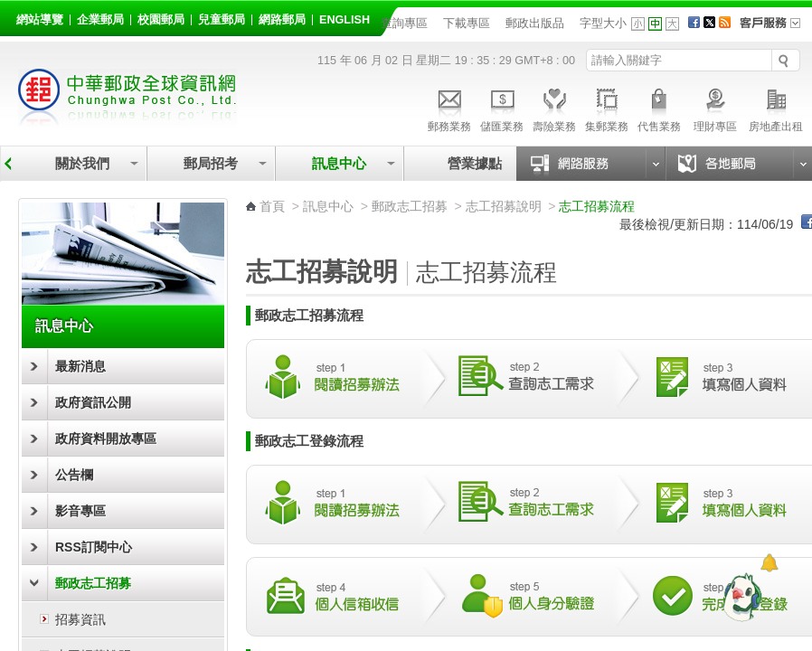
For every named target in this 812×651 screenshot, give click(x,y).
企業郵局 (100, 20)
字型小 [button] (638, 24)
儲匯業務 (502, 108)
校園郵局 (161, 20)
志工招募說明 (504, 206)
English (345, 20)
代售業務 (659, 108)
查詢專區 (404, 23)
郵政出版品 (535, 23)
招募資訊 (80, 619)
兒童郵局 (222, 20)
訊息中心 (339, 163)
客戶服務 (776, 29)
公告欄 (74, 475)
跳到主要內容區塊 (9, 9)
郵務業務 (449, 108)
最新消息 (80, 366)
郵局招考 (211, 163)
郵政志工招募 (93, 583)
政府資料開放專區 (106, 439)
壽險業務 (554, 108)
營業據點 (473, 163)
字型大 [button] (672, 24)
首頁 (272, 206)
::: (19, 17)
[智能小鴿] (740, 597)
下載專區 (467, 23)
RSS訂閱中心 (94, 547)
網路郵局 (282, 20)
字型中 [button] (655, 24)
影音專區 (80, 511)
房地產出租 (776, 108)
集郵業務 (607, 108)
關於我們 (82, 163)
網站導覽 (40, 20)
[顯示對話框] (769, 563)
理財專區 (715, 108)
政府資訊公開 (93, 402)
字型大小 (603, 23)
